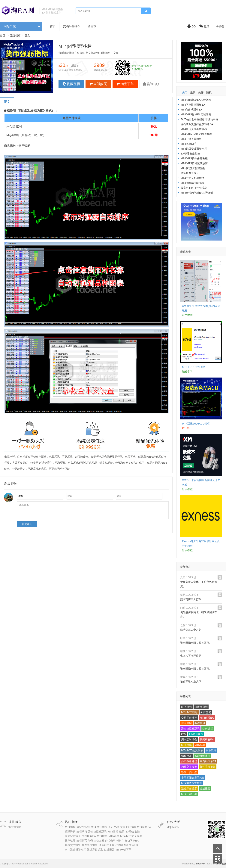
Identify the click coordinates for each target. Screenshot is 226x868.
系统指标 (15, 36)
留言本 (92, 26)
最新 (193, 92)
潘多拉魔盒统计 (190, 173)
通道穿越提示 (189, 789)
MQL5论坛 (173, 827)
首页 (53, 26)
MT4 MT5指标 (189, 712)
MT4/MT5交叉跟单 (192, 750)
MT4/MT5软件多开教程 (194, 158)
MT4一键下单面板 (191, 139)
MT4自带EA (207, 718)
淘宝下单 (125, 84)
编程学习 (200, 723)
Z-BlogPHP (199, 864)
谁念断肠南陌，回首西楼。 (196, 643)
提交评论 (27, 524)
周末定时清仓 (189, 739)
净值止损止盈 (189, 772)
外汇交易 (206, 712)
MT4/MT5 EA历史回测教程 (196, 134)
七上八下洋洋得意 (191, 656)
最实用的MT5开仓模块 (194, 188)
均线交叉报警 (189, 767)
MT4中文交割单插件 (192, 178)
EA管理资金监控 (190, 154)
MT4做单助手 (188, 144)
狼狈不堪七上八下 (191, 682)
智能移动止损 (202, 756)
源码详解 (186, 723)
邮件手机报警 (208, 767)
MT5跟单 (200, 745)
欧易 (184, 734)
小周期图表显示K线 (193, 778)
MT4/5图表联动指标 (192, 183)
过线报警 (205, 789)
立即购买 (98, 84)
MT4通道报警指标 (192, 783)
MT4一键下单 (189, 794)
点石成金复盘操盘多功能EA (197, 124)
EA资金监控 (196, 734)
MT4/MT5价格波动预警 (194, 163)
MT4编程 (208, 729)
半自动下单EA (208, 761)
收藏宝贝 (71, 84)
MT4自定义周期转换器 (194, 129)
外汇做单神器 (189, 761)
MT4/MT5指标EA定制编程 (196, 114)
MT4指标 (186, 707)
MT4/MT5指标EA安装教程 (196, 100)
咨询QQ (151, 84)
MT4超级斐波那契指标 (194, 149)
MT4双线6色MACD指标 (196, 424)
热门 (185, 92)
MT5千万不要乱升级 (194, 367)
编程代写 (186, 756)
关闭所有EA (207, 739)
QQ (191, 26)
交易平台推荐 (72, 26)
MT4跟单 (186, 745)
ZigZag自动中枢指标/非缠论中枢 (199, 119)
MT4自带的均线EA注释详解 (197, 193)
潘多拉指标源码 (190, 729)
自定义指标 (201, 707)
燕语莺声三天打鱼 (191, 599)
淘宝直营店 (15, 827)
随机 (209, 92)
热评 (201, 92)
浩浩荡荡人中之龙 (191, 630)
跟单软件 (211, 750)
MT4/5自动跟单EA (191, 110)
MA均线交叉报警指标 (193, 168)
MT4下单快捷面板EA (193, 105)
